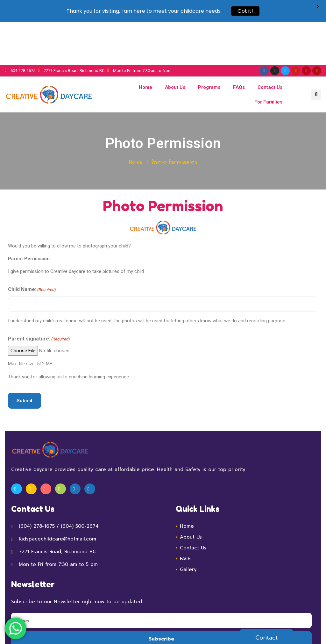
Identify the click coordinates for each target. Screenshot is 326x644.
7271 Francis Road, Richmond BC (57, 509)
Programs (209, 44)
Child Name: (32, 247)
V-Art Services (254, 626)
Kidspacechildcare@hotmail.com (57, 496)
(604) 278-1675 (37, 483)
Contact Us (270, 44)
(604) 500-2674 (80, 483)
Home (145, 44)
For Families (268, 59)
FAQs (239, 44)
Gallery (188, 526)
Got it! (245, 11)
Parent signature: (39, 296)
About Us (175, 44)
